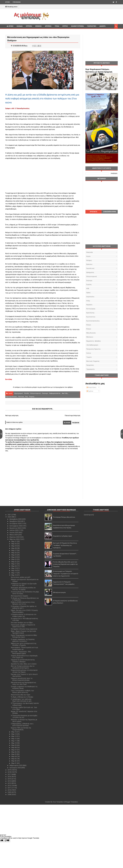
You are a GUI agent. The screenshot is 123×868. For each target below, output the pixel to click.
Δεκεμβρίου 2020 (16, 519)
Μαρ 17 (14, 573)
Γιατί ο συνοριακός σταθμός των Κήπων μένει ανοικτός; (22, 692)
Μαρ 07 (14, 750)
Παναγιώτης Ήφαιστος (93, 349)
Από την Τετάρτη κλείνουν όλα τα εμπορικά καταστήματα (23, 667)
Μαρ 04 (14, 756)
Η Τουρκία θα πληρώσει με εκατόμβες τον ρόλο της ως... (24, 716)
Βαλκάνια (89, 264)
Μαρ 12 (14, 739)
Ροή (26, 397)
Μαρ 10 (14, 743)
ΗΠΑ (88, 289)
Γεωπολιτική (92, 26)
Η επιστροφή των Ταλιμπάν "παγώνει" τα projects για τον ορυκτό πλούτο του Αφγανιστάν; (66, 574)
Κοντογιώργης (91, 309)
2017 (10, 774)
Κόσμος (38, 26)
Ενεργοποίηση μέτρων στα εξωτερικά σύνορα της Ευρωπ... (24, 671)
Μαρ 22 (14, 562)
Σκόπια (89, 353)
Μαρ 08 (14, 747)
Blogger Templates (72, 802)
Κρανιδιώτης (90, 313)
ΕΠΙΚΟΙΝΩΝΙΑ (17, 2)
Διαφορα (102, 26)
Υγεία (57, 26)
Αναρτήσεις (92, 387)
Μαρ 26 (14, 553)
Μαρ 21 (14, 564)
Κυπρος (65, 26)
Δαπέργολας (90, 272)
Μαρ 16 (14, 575)
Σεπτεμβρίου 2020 (16, 526)
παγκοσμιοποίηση (11, 397)
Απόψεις (48, 26)
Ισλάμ (88, 301)
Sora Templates (58, 802)
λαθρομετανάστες (55, 393)
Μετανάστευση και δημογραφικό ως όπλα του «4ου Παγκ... (24, 683)
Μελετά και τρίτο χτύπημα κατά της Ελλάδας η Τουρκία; (24, 644)
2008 (10, 794)
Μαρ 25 (14, 555)
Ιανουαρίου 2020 (15, 768)
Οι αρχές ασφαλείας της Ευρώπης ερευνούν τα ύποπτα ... (23, 640)
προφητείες (90, 365)
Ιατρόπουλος (90, 297)
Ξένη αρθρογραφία (92, 345)
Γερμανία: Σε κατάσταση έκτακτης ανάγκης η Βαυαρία (23, 661)
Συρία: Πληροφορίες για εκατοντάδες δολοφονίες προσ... (24, 636)
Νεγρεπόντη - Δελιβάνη (93, 341)
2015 (10, 779)
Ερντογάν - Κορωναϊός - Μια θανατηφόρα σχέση (21, 653)
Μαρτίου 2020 (15, 539)
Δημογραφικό (19, 393)
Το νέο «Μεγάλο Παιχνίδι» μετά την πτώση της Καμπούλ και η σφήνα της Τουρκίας (65, 564)
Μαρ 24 (14, 557)
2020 (10, 517)
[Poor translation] (7, 840)
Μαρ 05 (14, 754)
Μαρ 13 (14, 736)
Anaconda (90, 252)
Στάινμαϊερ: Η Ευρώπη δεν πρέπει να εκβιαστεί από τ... (24, 607)
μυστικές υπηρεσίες (93, 361)
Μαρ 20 (14, 566)
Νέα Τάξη (65, 393)
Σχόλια (90, 391)
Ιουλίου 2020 (14, 530)
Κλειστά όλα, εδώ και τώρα (21, 695)
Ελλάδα (19, 26)
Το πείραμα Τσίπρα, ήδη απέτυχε (64, 517)
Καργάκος (89, 305)
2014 (10, 781)
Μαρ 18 (14, 571)
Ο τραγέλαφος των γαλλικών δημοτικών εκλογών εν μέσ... (22, 700)
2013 (10, 783)
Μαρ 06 (14, 752)
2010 (10, 790)
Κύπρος (89, 329)
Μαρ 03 (14, 759)
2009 (10, 792)
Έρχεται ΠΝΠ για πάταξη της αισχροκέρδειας (21, 729)
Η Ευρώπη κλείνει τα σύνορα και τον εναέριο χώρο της (24, 615)
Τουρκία (32, 397)
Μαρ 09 (14, 745)
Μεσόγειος (90, 337)
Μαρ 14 (14, 734)
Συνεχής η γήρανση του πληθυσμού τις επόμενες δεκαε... (24, 687)
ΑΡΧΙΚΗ (8, 2)
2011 (10, 788)
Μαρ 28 (14, 548)
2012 (10, 786)
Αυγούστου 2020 (15, 528)
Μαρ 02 (14, 761)
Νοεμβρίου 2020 (15, 521)
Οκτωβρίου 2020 (16, 524)
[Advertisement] (84, 16)
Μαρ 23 (14, 559)
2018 (10, 772)
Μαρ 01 (14, 763)
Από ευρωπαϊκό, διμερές (20, 596)
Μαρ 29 (14, 546)
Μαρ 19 (14, 568)
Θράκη (88, 293)
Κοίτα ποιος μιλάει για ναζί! (21, 577)
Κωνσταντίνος (91, 317)
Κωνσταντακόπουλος (93, 321)
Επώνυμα (45, 393)
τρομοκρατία (90, 369)
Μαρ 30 (14, 544)
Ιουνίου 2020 (14, 533)
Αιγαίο (88, 256)
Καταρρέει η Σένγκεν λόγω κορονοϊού (24, 629)
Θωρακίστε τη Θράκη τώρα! (63, 536)
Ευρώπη (29, 26)
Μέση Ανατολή (91, 333)
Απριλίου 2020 (15, 537)
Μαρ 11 (14, 741)
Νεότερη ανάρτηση (12, 416)
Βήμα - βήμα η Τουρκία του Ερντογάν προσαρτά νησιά (24, 632)
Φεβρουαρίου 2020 (16, 765)
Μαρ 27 (14, 550)
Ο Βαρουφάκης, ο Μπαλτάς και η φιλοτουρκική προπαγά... (22, 725)
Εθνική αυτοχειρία (59, 592)
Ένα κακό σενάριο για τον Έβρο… (22, 623)
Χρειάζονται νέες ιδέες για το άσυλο (24, 664)
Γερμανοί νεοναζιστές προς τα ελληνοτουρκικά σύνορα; (22, 679)
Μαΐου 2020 (14, 535)
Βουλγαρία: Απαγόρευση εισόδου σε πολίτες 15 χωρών (23, 589)
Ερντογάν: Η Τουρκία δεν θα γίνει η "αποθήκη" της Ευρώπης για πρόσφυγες (65, 545)
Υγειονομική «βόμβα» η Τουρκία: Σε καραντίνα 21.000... (23, 626)
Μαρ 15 (14, 732)
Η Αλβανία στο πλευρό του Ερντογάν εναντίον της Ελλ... (24, 585)
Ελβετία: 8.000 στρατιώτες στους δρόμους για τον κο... (23, 603)
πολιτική (21, 397)
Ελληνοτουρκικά (77, 26)
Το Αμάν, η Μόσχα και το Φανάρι (22, 697)
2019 (10, 770)
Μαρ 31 (14, 541)
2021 (10, 515)
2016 (10, 777)
